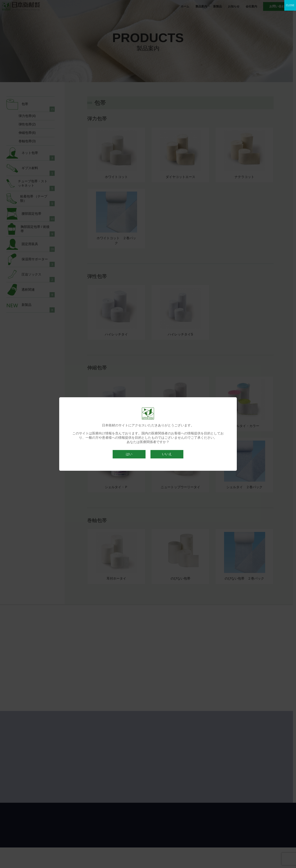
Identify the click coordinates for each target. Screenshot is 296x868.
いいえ (167, 454)
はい (129, 454)
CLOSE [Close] (290, 5)
